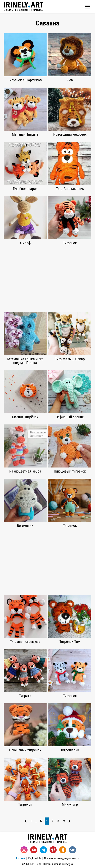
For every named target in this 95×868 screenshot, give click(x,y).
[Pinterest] (53, 850)
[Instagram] (24, 850)
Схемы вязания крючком (24, 7)
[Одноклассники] (63, 850)
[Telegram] (43, 850)
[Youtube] (34, 850)
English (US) (34, 858)
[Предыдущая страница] (26, 821)
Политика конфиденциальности (62, 858)
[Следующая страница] (69, 821)
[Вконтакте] (72, 850)
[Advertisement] (47, 278)
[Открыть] (88, 7)
